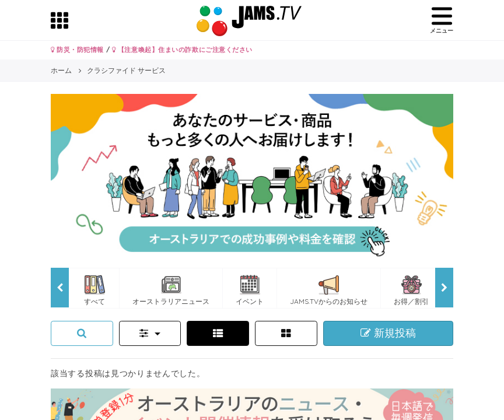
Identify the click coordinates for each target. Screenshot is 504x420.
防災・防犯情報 (77, 50)
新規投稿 (388, 333)
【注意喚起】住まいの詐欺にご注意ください (182, 50)
